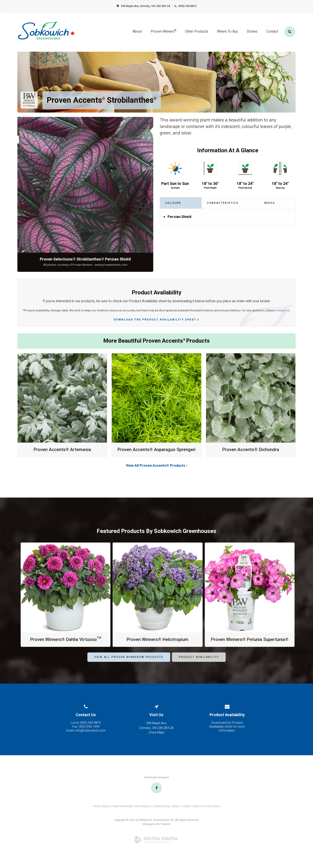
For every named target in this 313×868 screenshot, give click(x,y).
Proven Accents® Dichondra (251, 450)
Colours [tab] (173, 203)
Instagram (163, 789)
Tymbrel (165, 835)
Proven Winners (163, 33)
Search (198, 818)
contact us (282, 310)
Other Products (197, 33)
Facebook (150, 789)
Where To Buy (227, 33)
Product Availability (227, 726)
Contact (272, 33)
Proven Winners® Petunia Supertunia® (250, 648)
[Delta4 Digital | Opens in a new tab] (156, 851)
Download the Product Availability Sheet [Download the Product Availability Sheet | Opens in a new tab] (155, 320)
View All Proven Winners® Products (129, 668)
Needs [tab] (270, 203)
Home (97, 818)
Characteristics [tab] (223, 203)
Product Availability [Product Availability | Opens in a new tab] (199, 668)
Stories (252, 33)
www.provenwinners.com (111, 265)
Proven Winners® (122, 818)
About (137, 33)
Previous (22, 202)
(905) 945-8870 (187, 6)
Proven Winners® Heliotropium (157, 645)
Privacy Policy (212, 818)
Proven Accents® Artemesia (62, 450)
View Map (156, 744)
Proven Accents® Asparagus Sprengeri (156, 452)
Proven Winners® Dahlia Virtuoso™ (66, 645)
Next (148, 202)
